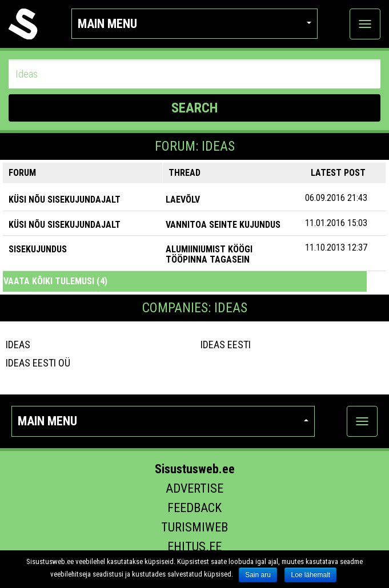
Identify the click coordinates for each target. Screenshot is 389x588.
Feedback (194, 508)
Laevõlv (183, 200)
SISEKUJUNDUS (38, 249)
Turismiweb (194, 527)
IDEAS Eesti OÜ (38, 363)
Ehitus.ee (194, 547)
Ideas (18, 345)
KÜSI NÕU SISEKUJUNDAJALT (65, 200)
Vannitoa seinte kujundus (223, 225)
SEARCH (194, 108)
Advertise (194, 488)
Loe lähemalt (310, 575)
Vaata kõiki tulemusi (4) (55, 281)
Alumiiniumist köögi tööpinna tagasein (209, 254)
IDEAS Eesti (226, 345)
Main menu (194, 24)
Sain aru (258, 575)
